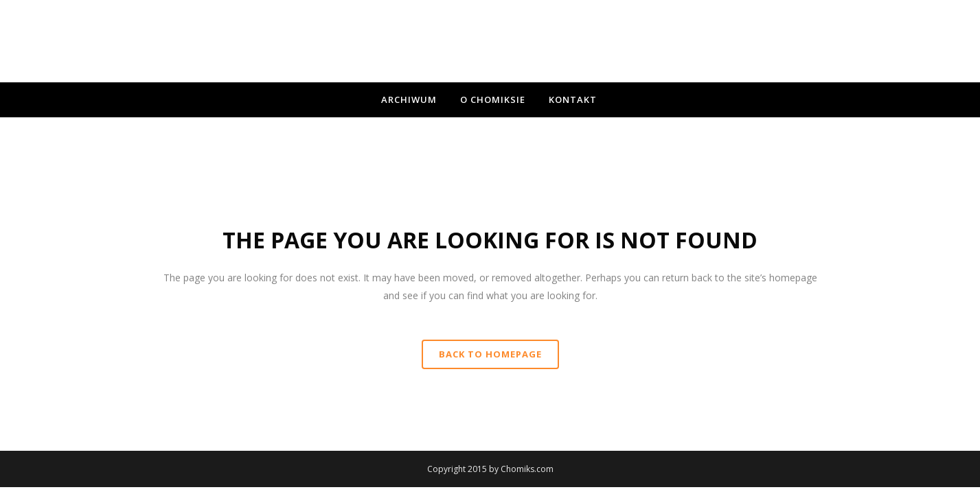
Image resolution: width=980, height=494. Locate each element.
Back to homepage (490, 354)
